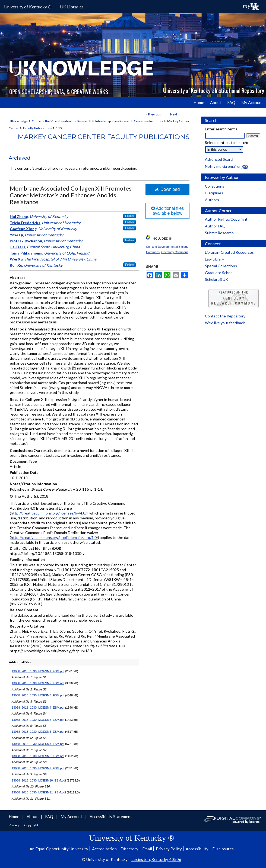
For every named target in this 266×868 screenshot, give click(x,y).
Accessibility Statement (111, 816)
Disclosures (223, 849)
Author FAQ (215, 226)
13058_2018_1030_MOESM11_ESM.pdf (39, 792)
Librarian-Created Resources (229, 252)
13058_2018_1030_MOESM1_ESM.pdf (38, 671)
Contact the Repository (225, 316)
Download (168, 189)
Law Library (214, 259)
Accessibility (197, 849)
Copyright (31, 825)
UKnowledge (18, 121)
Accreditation (104, 849)
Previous (154, 114)
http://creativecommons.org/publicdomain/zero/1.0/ (54, 537)
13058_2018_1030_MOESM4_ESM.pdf (38, 708)
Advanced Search (220, 159)
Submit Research (219, 233)
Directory (129, 849)
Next (174, 114)
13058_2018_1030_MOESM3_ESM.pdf (38, 695)
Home (14, 816)
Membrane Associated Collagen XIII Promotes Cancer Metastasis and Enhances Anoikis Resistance (71, 195)
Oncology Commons (175, 252)
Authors (212, 200)
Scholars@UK (216, 279)
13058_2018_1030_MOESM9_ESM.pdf (38, 768)
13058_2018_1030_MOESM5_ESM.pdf (38, 720)
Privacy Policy (169, 849)
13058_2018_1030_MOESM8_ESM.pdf (38, 756)
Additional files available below (168, 211)
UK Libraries (72, 7)
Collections (215, 186)
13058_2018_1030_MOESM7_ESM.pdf (38, 744)
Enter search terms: (222, 129)
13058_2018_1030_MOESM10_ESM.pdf (39, 780)
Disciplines (214, 193)
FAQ (50, 816)
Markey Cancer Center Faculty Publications (104, 137)
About (33, 816)
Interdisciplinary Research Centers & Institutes (129, 121)
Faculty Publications (37, 128)
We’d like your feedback (225, 323)
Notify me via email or (227, 166)
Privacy (14, 825)
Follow (129, 216)
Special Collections (221, 266)
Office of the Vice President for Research (61, 121)
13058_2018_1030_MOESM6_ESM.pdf (38, 732)
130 (59, 128)
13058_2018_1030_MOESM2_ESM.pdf (38, 683)
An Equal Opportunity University (59, 849)
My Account (72, 816)
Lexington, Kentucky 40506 (156, 859)
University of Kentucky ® (28, 7)
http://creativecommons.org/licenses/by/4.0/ (49, 513)
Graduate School (219, 273)
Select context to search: (227, 142)
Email (147, 849)
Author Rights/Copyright (226, 219)
